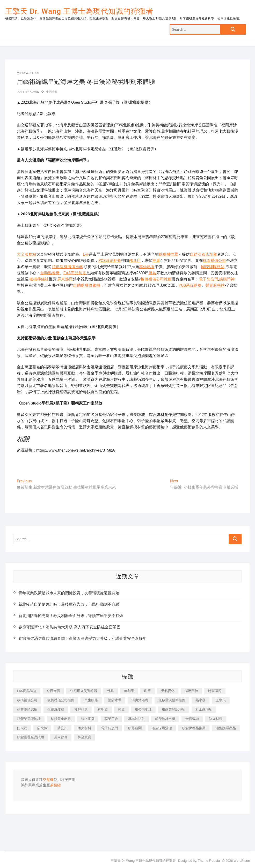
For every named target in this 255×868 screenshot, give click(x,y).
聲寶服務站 (215, 285)
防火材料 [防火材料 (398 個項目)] (216, 719)
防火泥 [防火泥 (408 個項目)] (22, 728)
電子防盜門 (209, 279)
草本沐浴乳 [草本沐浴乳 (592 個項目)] (137, 719)
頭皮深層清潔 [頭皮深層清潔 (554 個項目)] (162, 728)
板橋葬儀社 (39, 279)
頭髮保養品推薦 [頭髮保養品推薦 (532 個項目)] (194, 728)
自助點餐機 (50, 273)
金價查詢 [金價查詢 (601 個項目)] (192, 719)
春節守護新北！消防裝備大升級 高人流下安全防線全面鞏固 (69, 627)
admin (34, 92)
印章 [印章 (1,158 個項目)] (148, 691)
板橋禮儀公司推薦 (156, 279)
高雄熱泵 (147, 267)
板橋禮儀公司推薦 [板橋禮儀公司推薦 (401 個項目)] (61, 700)
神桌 (156, 261)
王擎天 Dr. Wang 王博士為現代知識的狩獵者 (79, 11)
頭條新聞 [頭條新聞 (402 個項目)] (135, 728)
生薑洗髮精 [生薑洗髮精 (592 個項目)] (56, 709)
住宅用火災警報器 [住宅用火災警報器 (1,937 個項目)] (84, 691)
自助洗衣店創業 (203, 254)
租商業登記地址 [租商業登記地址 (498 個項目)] (174, 709)
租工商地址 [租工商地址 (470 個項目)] (204, 709)
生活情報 (52, 92)
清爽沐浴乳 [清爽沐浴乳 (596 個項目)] (140, 700)
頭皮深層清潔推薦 (67, 267)
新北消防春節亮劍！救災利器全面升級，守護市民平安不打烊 (71, 616)
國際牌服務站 (213, 267)
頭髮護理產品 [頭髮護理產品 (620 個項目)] (226, 728)
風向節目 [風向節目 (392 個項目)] (61, 737)
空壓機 (48, 780)
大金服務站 (27, 254)
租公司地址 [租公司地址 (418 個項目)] (143, 709)
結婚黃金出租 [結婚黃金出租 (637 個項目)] (61, 719)
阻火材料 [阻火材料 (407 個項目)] (84, 728)
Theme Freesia (209, 861)
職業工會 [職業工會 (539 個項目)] (111, 719)
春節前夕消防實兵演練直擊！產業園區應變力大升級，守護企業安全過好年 (82, 638)
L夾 (86, 254)
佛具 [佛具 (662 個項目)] (111, 691)
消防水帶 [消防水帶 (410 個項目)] (115, 700)
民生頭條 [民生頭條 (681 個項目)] (91, 700)
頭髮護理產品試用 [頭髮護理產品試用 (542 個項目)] (31, 737)
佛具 (152, 273)
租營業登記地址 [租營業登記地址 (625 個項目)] (29, 719)
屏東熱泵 (65, 279)
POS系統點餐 (110, 261)
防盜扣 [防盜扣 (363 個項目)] (63, 728)
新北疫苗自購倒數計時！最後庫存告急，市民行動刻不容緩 (69, 604)
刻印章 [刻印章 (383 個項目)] (129, 691)
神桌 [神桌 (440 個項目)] (121, 709)
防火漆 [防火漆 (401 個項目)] (42, 728)
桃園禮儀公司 (214, 261)
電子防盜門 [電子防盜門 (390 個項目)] (110, 728)
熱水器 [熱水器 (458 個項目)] (201, 700)
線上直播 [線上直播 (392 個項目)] (88, 719)
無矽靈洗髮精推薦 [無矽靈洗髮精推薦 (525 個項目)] (172, 700)
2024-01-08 (28, 73)
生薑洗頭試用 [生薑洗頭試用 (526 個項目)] (27, 709)
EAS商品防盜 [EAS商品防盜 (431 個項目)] (27, 691)
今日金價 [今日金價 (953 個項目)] (53, 691)
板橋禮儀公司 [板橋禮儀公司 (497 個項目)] (27, 700)
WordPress (242, 861)
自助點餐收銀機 (87, 285)
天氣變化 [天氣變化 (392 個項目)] (168, 691)
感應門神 (227, 279)
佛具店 (135, 261)
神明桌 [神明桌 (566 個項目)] (103, 709)
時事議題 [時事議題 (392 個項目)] (215, 691)
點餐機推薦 (168, 254)
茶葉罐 (55, 785)
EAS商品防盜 (75, 273)
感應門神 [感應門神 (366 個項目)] (191, 691)
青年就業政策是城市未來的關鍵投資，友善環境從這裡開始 (69, 593)
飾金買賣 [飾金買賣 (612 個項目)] (84, 737)
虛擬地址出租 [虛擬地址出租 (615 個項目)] (165, 719)
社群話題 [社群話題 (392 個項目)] (81, 709)
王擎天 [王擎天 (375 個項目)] (221, 700)
